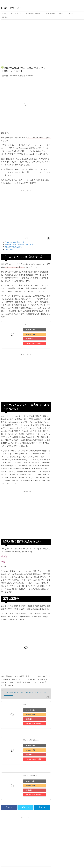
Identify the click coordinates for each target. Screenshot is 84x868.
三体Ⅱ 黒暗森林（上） (32, 740)
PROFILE (62, 13)
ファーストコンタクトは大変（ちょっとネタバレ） (20, 245)
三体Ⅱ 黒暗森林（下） (32, 776)
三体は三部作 (9, 249)
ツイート (25, 807)
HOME (4, 13)
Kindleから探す (31, 330)
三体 (25, 324)
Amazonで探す (31, 334)
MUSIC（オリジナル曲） (34, 13)
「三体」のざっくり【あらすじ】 (14, 242)
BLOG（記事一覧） (16, 13)
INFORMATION (50, 13)
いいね (9, 807)
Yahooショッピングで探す (34, 343)
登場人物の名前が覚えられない (14, 247)
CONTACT (5, 17)
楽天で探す (30, 339)
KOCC (71, 13)
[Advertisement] (26, 43)
